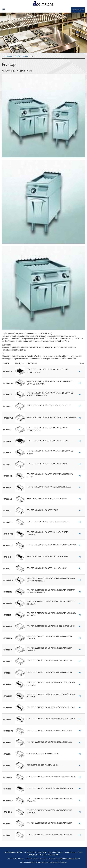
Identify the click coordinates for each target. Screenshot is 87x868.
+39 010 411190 (36, 859)
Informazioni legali (27, 862)
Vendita (17, 56)
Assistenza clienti (78, 10)
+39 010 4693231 (17, 859)
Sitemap (64, 862)
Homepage (8, 56)
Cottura (25, 56)
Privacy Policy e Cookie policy (47, 862)
